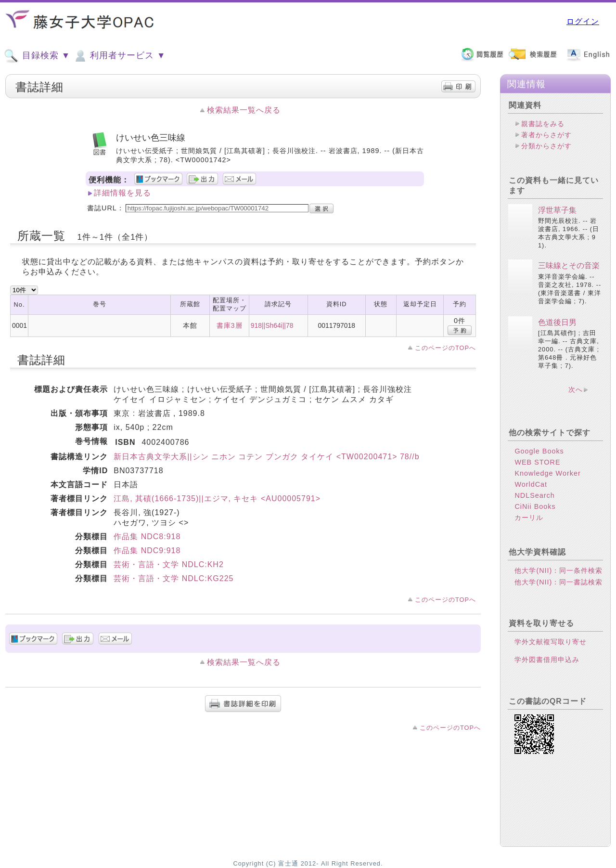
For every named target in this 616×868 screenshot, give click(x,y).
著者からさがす (546, 135)
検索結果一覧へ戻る (244, 110)
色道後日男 (557, 322)
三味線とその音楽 (569, 266)
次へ (576, 389)
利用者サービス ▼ (119, 56)
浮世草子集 (557, 210)
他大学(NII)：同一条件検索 (558, 570)
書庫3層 (230, 325)
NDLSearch (534, 495)
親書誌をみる (543, 124)
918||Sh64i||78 (272, 325)
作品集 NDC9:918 (147, 551)
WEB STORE (537, 462)
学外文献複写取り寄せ (551, 642)
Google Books (539, 451)
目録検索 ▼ (37, 56)
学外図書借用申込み (547, 660)
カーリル (529, 518)
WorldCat (531, 484)
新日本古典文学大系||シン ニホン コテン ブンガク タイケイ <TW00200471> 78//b (266, 457)
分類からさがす (546, 146)
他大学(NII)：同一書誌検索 (558, 582)
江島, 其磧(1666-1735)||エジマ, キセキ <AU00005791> (217, 499)
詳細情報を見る (122, 193)
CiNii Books (535, 506)
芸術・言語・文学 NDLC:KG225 (173, 578)
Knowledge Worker (547, 473)
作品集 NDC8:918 (147, 537)
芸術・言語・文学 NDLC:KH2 (169, 564)
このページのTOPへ (445, 348)
